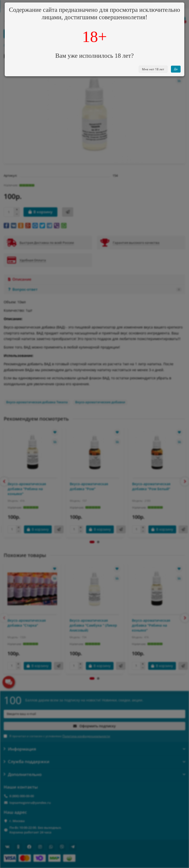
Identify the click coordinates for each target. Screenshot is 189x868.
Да (176, 69)
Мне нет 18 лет (153, 69)
